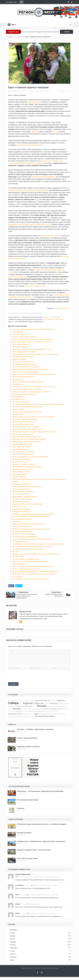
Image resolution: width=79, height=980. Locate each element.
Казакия (24, 709)
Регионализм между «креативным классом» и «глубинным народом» (42, 824)
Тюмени (55, 132)
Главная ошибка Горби (20, 449)
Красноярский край (35, 709)
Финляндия (18, 701)
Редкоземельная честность (21, 472)
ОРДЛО (26, 701)
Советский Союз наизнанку (21, 509)
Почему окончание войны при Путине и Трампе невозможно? (33, 339)
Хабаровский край (24, 706)
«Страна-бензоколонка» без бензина (25, 352)
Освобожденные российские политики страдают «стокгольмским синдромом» (38, 544)
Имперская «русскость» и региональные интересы (29, 439)
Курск (66, 703)
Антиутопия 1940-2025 (20, 462)
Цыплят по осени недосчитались (23, 362)
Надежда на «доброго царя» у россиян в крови (34, 850)
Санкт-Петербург (50, 709)
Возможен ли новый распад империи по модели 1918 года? (32, 349)
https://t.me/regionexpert (53, 317)
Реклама (12, 951)
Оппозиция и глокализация (21, 459)
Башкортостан (15, 714)
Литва (35, 706)
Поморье (54, 703)
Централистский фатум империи (23, 377)
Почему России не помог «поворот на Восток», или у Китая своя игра (35, 354)
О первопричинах (18, 384)
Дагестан (12, 716)
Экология (13, 954)
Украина (61, 700)
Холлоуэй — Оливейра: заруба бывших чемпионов (35, 729)
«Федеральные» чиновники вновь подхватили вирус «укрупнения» (41, 841)
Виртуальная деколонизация (22, 519)
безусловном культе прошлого (51, 236)
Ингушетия (62, 706)
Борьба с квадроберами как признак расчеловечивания (31, 516)
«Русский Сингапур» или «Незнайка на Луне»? (28, 549)
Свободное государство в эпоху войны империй (28, 524)
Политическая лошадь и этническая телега (27, 389)
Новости (12, 939)
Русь (21, 703)
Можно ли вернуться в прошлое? (23, 491)
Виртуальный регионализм (21, 484)
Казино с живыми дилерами (27, 738)
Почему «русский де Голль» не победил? (26, 427)
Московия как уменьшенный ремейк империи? (28, 407)
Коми (60, 709)
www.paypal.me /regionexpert (54, 319)
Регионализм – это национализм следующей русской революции (40, 791)
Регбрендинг (14, 948)
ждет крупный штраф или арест (35, 286)
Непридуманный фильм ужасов (23, 357)
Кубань (32, 701)
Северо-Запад (29, 716)
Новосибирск (28, 711)
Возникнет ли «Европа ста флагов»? (24, 464)
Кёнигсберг (49, 716)
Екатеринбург (44, 714)
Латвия (11, 701)
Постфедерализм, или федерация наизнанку (27, 467)
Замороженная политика (21, 501)
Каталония (49, 711)
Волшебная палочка (19, 506)
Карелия (28, 703)
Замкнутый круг (17, 414)
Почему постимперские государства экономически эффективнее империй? (48, 32)
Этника (12, 960)
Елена (17, 913)
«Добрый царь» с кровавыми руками (24, 496)
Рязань (53, 701)
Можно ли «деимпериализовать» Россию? (26, 569)
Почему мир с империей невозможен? (25, 419)
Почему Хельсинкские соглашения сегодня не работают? (31, 392)
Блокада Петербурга (24, 833)
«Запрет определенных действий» (54, 595)
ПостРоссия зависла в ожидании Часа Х (26, 559)
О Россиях (21, 808)
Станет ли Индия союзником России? (25, 337)
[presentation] (24, 676)
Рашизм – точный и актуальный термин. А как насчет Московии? (34, 374)
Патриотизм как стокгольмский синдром (26, 372)
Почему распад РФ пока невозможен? (25, 536)
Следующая (57, 592)
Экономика (13, 957)
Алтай (10, 709)
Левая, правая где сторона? (21, 447)
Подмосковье (52, 706)
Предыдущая (23, 592)
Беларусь (12, 706)
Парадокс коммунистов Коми (22, 444)
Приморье (54, 714)
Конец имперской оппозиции (22, 526)
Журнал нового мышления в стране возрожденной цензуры (32, 546)
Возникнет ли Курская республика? (24, 534)
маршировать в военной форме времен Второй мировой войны (29, 224)
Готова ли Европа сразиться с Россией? (26, 367)
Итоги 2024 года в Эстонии (21, 494)
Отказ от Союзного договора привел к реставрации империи (32, 539)
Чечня (61, 703)
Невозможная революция (21, 344)
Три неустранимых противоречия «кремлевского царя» (31, 579)
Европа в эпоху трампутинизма (23, 434)
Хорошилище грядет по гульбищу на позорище (43, 895)
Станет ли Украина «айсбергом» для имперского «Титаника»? (33, 566)
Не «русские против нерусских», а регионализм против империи (34, 329)
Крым (24, 714)
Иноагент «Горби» (18, 409)
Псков (56, 711)
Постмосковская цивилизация (28, 800)
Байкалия (19, 716)
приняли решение (35, 102)
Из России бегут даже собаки (27, 858)
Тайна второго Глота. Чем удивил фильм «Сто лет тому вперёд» (34, 574)
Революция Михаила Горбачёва (23, 452)
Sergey (18, 904)
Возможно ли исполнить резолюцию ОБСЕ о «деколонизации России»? (36, 554)
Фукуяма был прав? (19, 564)
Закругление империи (19, 474)
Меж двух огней (17, 379)
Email (68, 91)
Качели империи (18, 332)
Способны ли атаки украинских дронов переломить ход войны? (33, 514)
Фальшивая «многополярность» (23, 469)
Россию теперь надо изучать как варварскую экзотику (30, 561)
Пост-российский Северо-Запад (23, 424)
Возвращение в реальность (21, 511)
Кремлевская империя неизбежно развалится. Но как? (30, 369)
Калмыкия (62, 714)
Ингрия (17, 709)
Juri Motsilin (20, 885)
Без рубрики (14, 930)
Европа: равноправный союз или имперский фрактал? (30, 457)
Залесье (30, 714)
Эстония (39, 716)
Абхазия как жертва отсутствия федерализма (27, 504)
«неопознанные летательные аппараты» (30, 145)
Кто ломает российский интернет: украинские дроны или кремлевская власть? (38, 404)
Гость (17, 895)
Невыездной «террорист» (21, 347)
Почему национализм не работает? (24, 422)
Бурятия (19, 711)
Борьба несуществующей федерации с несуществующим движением (35, 571)
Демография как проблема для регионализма (43, 913)
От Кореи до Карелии (19, 541)
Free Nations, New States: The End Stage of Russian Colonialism (34, 387)
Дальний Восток (42, 700)
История (37, 91)
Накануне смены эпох (20, 477)
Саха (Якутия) (39, 711)
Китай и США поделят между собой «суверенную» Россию (32, 342)
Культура (13, 936)
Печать (61, 91)
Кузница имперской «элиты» (22, 489)
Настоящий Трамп (35, 904)
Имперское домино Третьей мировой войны (27, 486)
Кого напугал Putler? (19, 399)
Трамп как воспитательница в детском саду (27, 437)
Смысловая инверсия (19, 334)
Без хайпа (16, 551)
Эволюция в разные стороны (22, 499)
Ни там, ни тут (17, 521)
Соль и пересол (18, 576)
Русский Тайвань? (18, 556)
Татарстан (38, 703)
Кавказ (46, 703)
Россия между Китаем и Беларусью (24, 394)
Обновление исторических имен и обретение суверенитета (26, 596)
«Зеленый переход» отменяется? (23, 454)
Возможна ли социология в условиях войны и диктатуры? (31, 529)
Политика (49, 91)
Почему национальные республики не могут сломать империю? (34, 417)
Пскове (36, 132)
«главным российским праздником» (43, 177)
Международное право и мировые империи (27, 442)
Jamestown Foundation (63, 308)
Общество (43, 91)
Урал (36, 714)
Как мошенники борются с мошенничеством (27, 429)
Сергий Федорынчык (23, 874)
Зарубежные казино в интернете (28, 747)
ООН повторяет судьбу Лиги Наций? (24, 364)
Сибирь (13, 703)
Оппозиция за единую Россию (22, 532)
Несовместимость (18, 397)
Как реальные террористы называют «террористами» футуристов (34, 432)
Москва (42, 706)
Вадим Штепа (12, 91)
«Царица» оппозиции (19, 359)
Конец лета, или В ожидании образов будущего (28, 382)
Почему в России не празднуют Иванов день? (27, 412)
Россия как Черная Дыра (21, 402)
